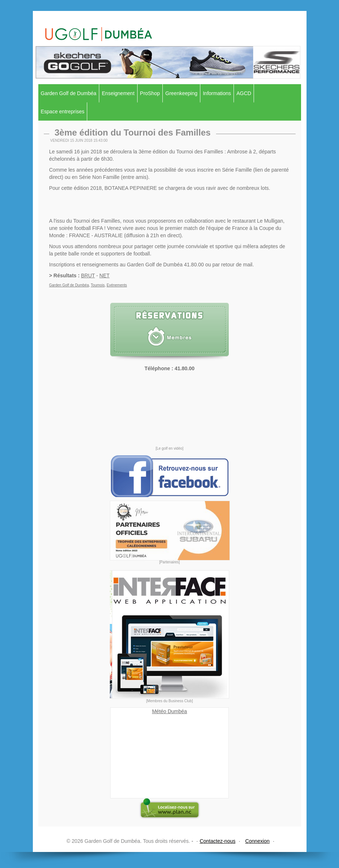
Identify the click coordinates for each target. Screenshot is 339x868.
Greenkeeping (181, 93)
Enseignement (118, 93)
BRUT (88, 275)
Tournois (98, 285)
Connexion (257, 841)
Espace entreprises (63, 112)
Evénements (117, 285)
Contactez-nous (217, 841)
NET (104, 275)
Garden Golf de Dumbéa (69, 93)
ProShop (150, 93)
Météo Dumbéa (170, 711)
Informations (217, 93)
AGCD (244, 93)
